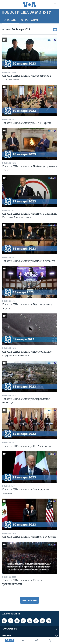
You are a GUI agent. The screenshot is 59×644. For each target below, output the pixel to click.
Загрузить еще (29, 600)
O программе (30, 20)
